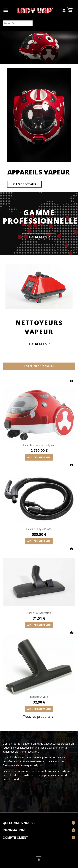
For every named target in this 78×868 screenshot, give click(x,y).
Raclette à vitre (39, 697)
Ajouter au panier (39, 457)
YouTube (39, 859)
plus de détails (24, 184)
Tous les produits (39, 717)
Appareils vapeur (38, 172)
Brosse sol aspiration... (39, 613)
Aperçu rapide (72, 381)
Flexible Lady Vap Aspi (39, 529)
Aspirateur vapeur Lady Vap (39, 445)
